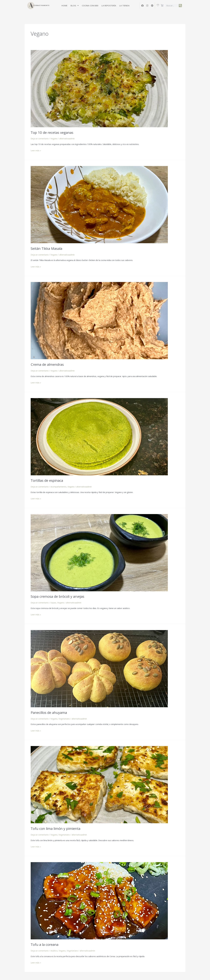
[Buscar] (180, 6)
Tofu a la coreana (45, 944)
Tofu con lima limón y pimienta (56, 828)
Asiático (54, 951)
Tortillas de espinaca (47, 480)
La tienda (124, 5)
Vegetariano (64, 719)
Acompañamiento (58, 487)
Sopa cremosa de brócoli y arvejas (57, 596)
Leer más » (36, 150)
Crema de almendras (47, 364)
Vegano (54, 139)
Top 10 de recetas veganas (52, 132)
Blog (75, 6)
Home (64, 5)
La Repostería (109, 5)
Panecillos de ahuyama (49, 713)
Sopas (53, 603)
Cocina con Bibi (90, 5)
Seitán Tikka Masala (46, 248)
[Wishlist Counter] (158, 5)
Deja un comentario (40, 139)
